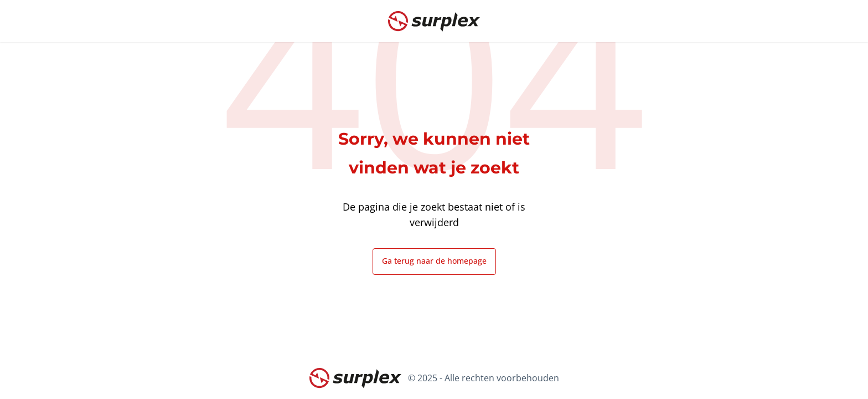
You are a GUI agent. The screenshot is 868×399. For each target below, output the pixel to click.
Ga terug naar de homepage (434, 261)
